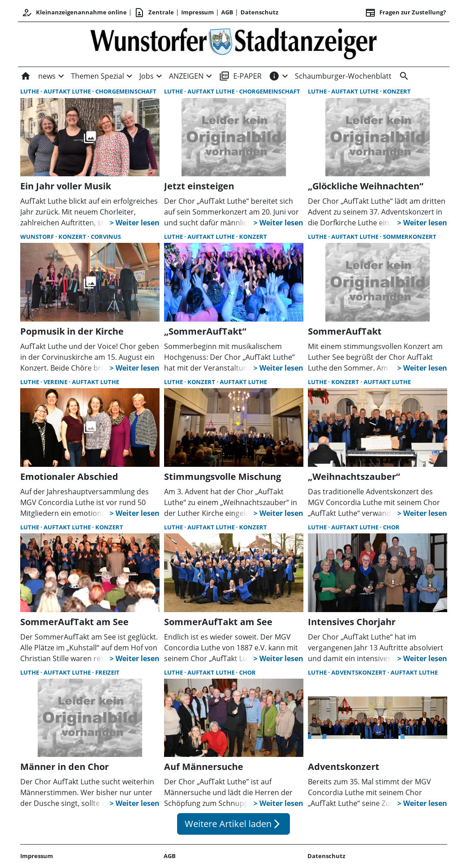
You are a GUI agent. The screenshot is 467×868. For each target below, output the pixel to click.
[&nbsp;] (402, 76)
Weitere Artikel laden (233, 824)
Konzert (397, 91)
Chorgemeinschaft (126, 91)
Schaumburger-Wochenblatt (343, 76)
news (47, 76)
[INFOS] (274, 76)
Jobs (147, 76)
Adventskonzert (359, 672)
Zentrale (154, 13)
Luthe (30, 91)
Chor (391, 527)
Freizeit (107, 672)
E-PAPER (240, 76)
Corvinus (106, 237)
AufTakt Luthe (68, 91)
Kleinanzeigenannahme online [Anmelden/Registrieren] (74, 13)
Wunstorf (38, 237)
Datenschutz (259, 12)
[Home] (27, 76)
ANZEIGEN (186, 76)
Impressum (198, 12)
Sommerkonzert (410, 237)
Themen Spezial (98, 76)
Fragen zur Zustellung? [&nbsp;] (405, 13)
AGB (227, 12)
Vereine (56, 382)
